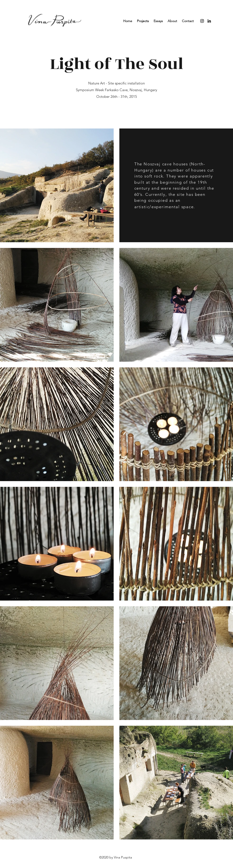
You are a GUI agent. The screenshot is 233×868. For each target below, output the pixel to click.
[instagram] (202, 21)
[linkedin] (209, 21)
